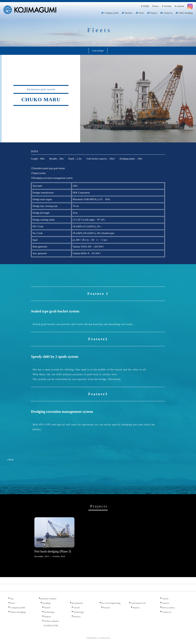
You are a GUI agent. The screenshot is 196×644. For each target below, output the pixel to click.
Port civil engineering (111, 603)
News (155, 6)
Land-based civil (138, 603)
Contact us (168, 13)
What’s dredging (186, 13)
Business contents (48, 599)
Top (12, 599)
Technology (49, 612)
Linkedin (179, 6)
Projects (154, 13)
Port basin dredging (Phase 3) (53, 551)
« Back (10, 460)
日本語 (145, 6)
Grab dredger (98, 51)
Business (129, 13)
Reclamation (77, 603)
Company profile (112, 13)
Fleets (141, 13)
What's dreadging (18, 612)
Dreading (46, 603)
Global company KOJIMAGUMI (51, 623)
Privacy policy (168, 608)
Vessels (47, 608)
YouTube (167, 6)
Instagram (190, 6)
